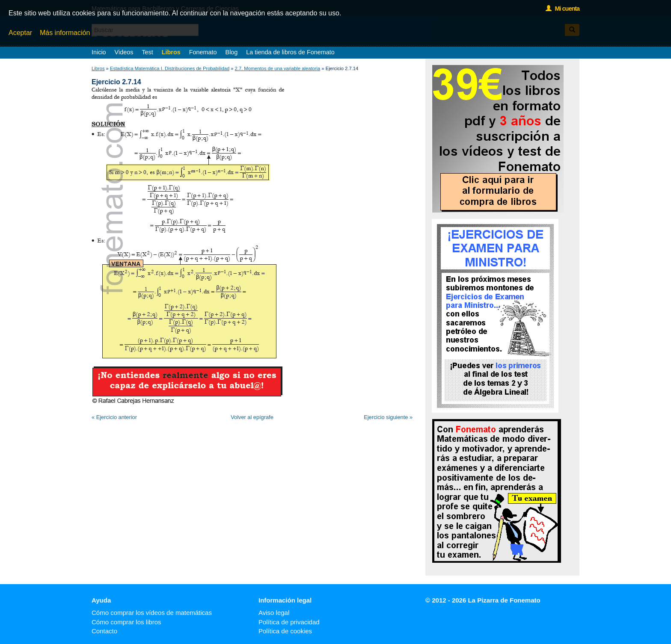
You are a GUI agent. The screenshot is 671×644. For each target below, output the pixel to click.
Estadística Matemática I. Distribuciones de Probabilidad (170, 68)
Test (147, 52)
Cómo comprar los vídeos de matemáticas (152, 613)
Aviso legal (274, 613)
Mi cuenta (563, 9)
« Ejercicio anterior (114, 417)
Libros (171, 52)
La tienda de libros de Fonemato (290, 52)
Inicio (99, 52)
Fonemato (203, 52)
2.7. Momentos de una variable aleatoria (278, 68)
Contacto (104, 631)
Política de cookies (285, 631)
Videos (124, 52)
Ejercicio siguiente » (388, 417)
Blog (232, 52)
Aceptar (20, 33)
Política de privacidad (289, 622)
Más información (65, 33)
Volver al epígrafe (252, 417)
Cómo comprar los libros (126, 622)
